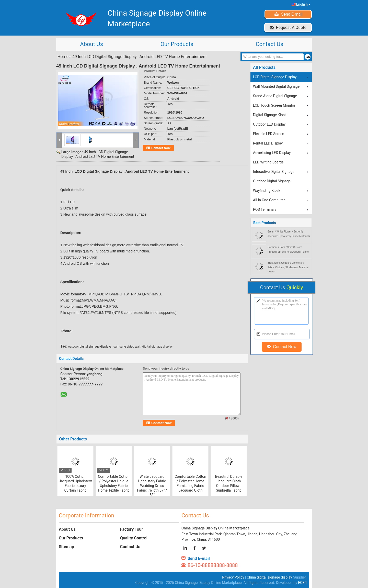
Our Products (177, 44)
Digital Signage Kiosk (270, 115)
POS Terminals (265, 209)
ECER (302, 583)
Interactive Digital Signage (274, 172)
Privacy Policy (233, 577)
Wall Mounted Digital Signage (276, 86)
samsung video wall (127, 347)
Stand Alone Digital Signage (275, 96)
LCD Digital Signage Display (275, 77)
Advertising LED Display (272, 153)
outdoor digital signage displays (90, 347)
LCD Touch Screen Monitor (274, 105)
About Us (91, 44)
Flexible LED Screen (269, 134)
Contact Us (269, 44)
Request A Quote (291, 27)
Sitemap (66, 547)
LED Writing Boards (268, 162)
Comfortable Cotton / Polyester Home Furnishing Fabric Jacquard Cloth (190, 483)
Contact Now (161, 148)
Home (63, 57)
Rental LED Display (268, 143)
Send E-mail (292, 14)
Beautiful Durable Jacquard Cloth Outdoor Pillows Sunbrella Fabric (229, 483)
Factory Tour (132, 529)
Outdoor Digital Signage (272, 181)
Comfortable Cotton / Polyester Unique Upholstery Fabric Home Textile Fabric (114, 483)
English (303, 4)
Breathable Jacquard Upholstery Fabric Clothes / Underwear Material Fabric (288, 267)
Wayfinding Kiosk (267, 191)
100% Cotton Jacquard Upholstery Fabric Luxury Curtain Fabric (76, 483)
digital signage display (157, 347)
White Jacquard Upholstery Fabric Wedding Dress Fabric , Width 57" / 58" (152, 486)
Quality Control (134, 538)
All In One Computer (269, 200)
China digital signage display (269, 577)
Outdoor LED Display (269, 124)
